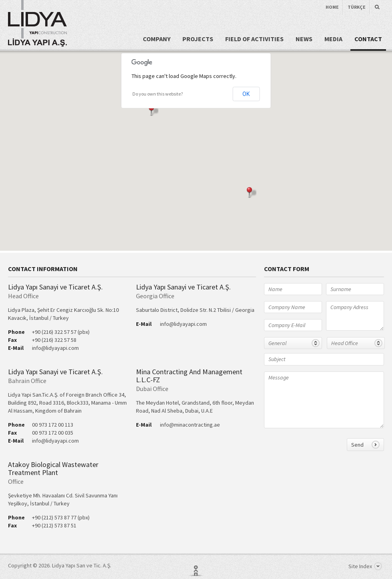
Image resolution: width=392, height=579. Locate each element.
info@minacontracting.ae (190, 425)
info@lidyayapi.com (55, 348)
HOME (332, 7)
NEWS (304, 39)
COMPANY (157, 39)
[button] (154, 111)
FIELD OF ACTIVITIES (254, 39)
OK (246, 94)
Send (365, 445)
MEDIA (333, 39)
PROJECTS (198, 39)
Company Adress (355, 316)
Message (324, 400)
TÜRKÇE (357, 7)
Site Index (365, 566)
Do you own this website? (158, 94)
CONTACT (368, 39)
